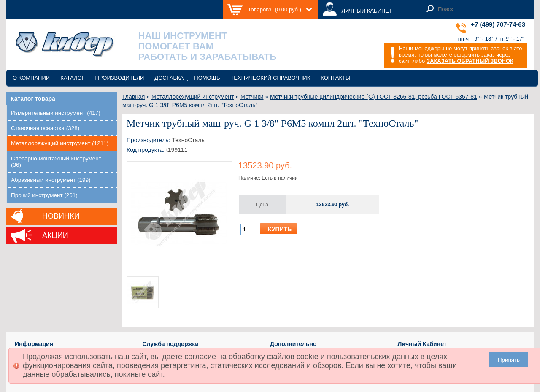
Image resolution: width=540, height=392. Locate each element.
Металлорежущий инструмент (193, 97)
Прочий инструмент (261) (44, 195)
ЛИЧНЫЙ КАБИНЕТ (367, 11)
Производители (120, 78)
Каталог (72, 78)
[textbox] (481, 9)
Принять (509, 360)
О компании (31, 78)
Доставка (169, 78)
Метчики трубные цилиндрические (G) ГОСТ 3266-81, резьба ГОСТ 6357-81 (374, 97)
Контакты (335, 78)
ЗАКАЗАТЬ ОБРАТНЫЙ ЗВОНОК (470, 61)
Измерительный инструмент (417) (56, 113)
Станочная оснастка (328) (45, 128)
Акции (55, 235)
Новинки (61, 216)
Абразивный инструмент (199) (51, 180)
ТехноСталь (188, 140)
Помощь (207, 78)
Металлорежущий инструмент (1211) (60, 143)
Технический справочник (270, 78)
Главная (134, 97)
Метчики (252, 97)
